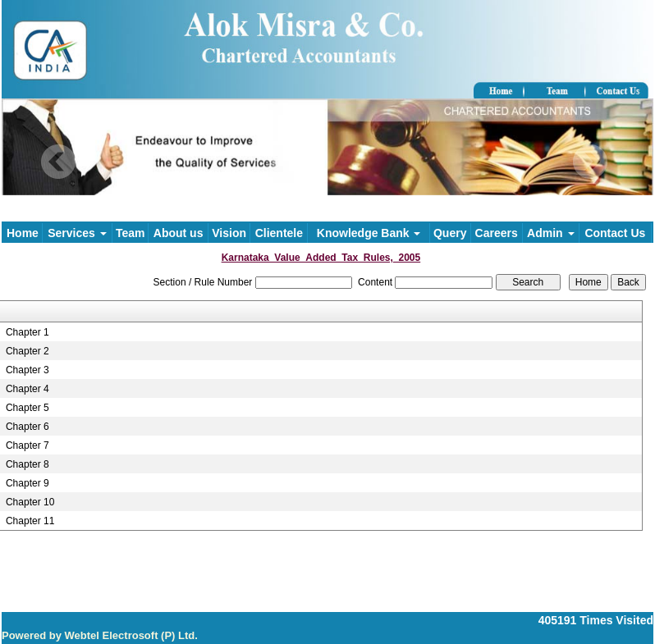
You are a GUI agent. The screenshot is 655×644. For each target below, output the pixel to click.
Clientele (279, 233)
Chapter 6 (27, 427)
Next (590, 162)
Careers (497, 233)
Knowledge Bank (369, 233)
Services (77, 233)
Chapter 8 (27, 464)
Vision (229, 233)
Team (131, 233)
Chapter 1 (27, 332)
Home (23, 233)
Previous (59, 162)
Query (450, 233)
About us (179, 233)
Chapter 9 (27, 483)
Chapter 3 (27, 370)
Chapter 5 (27, 408)
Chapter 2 (27, 351)
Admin (550, 233)
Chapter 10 (30, 502)
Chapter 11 (30, 521)
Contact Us (615, 233)
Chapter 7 (27, 445)
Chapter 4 (27, 389)
